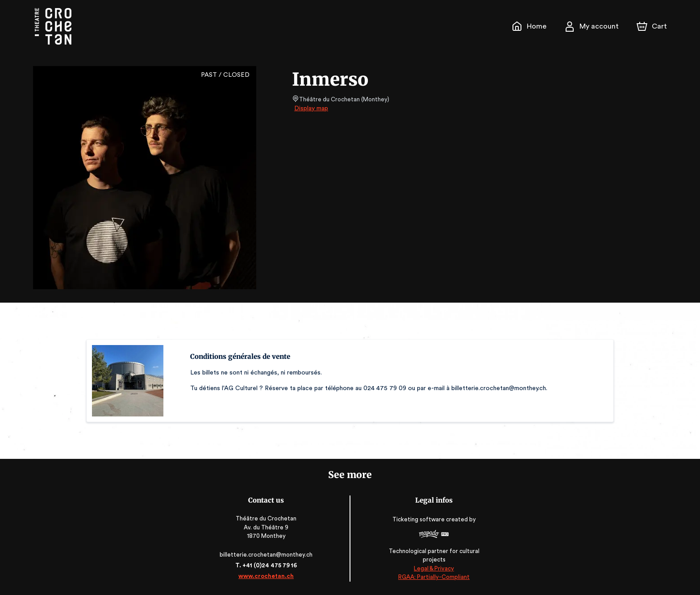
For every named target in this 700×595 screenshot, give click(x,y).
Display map (311, 108)
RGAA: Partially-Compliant (432, 577)
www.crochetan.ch (268, 576)
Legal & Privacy (432, 568)
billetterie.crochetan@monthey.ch (268, 555)
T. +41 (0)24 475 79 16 (268, 565)
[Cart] (653, 26)
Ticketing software (418, 522)
